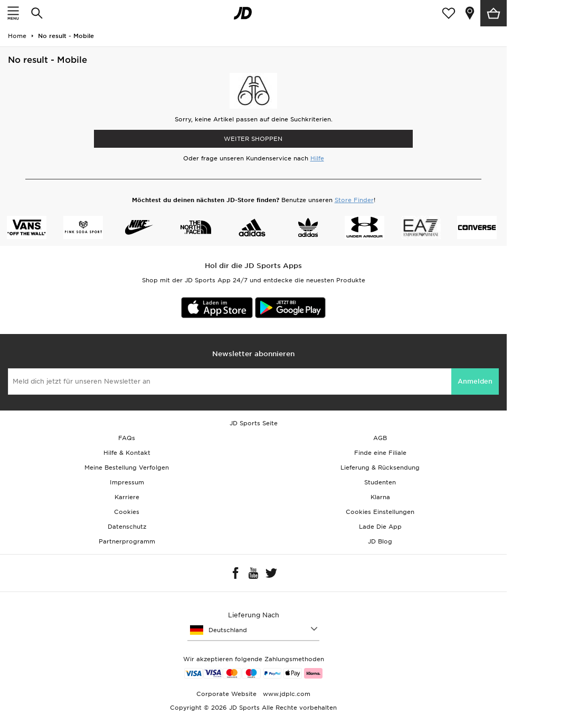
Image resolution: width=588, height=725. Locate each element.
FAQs (127, 438)
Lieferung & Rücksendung (380, 468)
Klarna (380, 497)
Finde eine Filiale (380, 453)
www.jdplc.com (286, 694)
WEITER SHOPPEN (253, 139)
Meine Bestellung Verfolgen (127, 468)
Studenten (380, 482)
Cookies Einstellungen (380, 512)
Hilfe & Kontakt (127, 453)
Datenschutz (127, 527)
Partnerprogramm (127, 541)
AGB (380, 438)
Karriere (127, 497)
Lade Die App (380, 527)
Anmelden (475, 381)
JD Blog (380, 541)
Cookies (127, 512)
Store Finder (354, 200)
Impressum (127, 482)
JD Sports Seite (254, 423)
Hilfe (317, 158)
